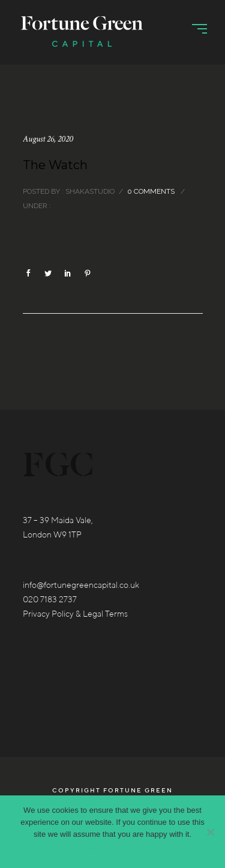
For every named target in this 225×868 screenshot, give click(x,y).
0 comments (151, 191)
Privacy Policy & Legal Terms (75, 614)
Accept (86, 850)
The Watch (55, 165)
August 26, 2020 (48, 139)
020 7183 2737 (50, 599)
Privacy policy (127, 850)
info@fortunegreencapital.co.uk (81, 585)
